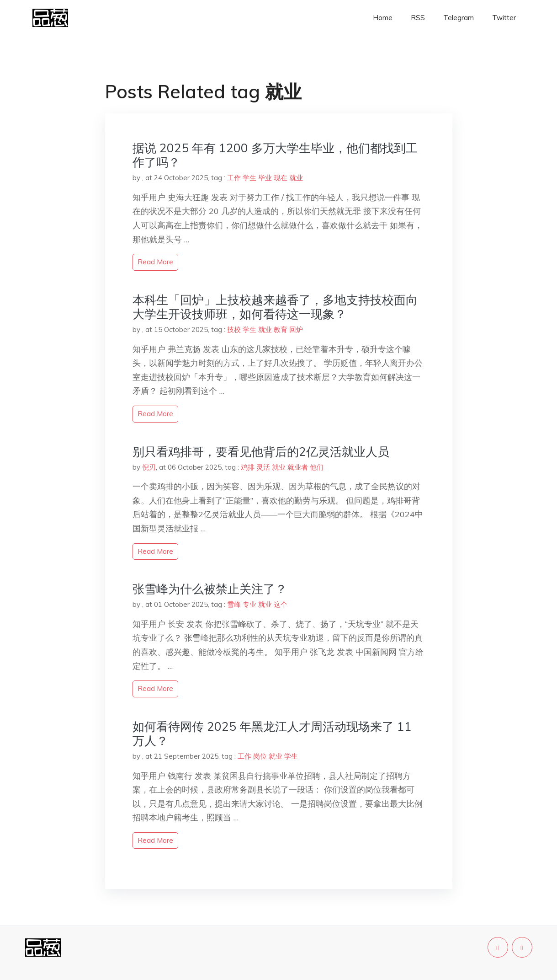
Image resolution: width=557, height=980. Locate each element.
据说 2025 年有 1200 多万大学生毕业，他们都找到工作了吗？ (275, 155)
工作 (234, 178)
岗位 (260, 756)
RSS (418, 18)
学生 (249, 178)
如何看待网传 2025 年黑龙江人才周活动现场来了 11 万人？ (272, 734)
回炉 (296, 329)
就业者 (298, 467)
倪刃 (149, 467)
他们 (317, 467)
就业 (296, 178)
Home (383, 18)
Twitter (504, 18)
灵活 (263, 467)
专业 (249, 604)
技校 (234, 329)
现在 (281, 178)
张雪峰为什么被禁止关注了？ (210, 589)
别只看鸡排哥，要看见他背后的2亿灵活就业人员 (261, 452)
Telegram (459, 18)
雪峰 (234, 604)
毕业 (265, 178)
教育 (281, 329)
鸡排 (248, 467)
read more (155, 262)
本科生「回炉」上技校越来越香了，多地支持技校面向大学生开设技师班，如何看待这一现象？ (275, 307)
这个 (281, 604)
